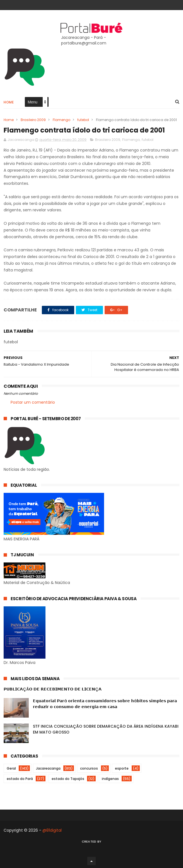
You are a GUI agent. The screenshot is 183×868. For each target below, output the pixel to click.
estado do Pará (20, 779)
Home (9, 102)
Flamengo (62, 120)
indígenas (110, 779)
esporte (122, 768)
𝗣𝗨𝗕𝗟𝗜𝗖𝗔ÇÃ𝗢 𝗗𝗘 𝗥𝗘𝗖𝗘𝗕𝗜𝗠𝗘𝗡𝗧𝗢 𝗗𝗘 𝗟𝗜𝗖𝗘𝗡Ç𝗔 (53, 689)
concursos (89, 768)
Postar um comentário (33, 402)
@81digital (52, 830)
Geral (11, 768)
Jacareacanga (48, 768)
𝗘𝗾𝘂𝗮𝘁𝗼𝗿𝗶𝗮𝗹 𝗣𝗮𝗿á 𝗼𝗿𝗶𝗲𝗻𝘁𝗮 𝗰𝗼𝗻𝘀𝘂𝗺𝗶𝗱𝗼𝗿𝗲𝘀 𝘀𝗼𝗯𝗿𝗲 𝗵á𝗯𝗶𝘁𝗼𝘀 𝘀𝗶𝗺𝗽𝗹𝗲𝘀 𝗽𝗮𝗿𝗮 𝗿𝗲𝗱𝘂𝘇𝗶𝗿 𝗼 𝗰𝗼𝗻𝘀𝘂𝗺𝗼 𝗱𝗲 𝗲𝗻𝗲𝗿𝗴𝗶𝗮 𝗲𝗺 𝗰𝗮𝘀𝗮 (105, 704)
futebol (83, 120)
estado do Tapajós (68, 779)
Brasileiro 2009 (33, 120)
